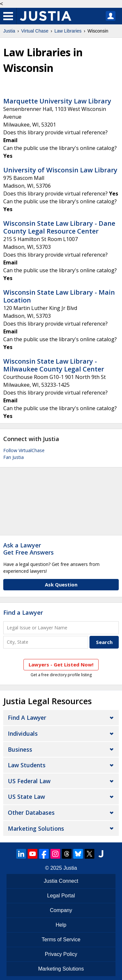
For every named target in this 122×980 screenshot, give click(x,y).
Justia (9, 31)
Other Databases (31, 812)
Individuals (23, 733)
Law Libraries (68, 31)
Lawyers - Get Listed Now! (61, 665)
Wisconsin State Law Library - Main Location (59, 296)
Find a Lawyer (23, 612)
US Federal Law (29, 781)
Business (20, 749)
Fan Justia (14, 457)
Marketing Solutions (36, 828)
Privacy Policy (61, 954)
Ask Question (61, 584)
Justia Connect (61, 881)
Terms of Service (61, 940)
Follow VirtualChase (24, 450)
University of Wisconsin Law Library (60, 170)
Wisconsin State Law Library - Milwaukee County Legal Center (54, 365)
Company (61, 910)
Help (61, 925)
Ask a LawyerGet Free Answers (28, 549)
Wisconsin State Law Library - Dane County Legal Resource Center (59, 227)
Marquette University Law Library (57, 101)
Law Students (27, 765)
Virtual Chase (35, 31)
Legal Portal (61, 896)
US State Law (26, 797)
